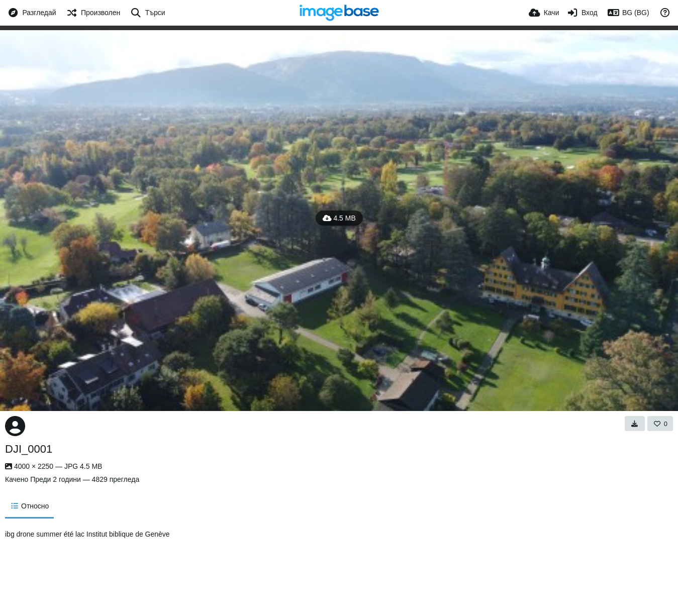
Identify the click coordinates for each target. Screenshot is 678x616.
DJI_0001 (29, 449)
